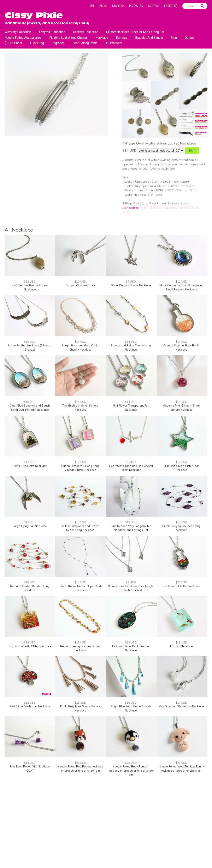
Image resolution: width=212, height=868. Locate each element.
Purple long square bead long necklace (181, 528)
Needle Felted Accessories (23, 38)
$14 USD (80, 342)
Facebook (118, 6)
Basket (171, 6)
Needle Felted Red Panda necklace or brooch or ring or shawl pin (80, 768)
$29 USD (181, 763)
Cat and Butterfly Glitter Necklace (30, 646)
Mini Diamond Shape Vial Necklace (181, 706)
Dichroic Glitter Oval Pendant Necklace (131, 648)
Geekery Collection (86, 32)
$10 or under (13, 43)
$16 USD (181, 462)
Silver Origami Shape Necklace (131, 285)
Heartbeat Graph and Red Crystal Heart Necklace (131, 468)
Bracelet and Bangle (149, 38)
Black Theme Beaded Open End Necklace (80, 588)
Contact (154, 6)
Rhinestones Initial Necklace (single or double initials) (131, 588)
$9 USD (131, 282)
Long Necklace (173, 208)
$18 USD (30, 402)
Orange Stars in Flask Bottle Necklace (181, 347)
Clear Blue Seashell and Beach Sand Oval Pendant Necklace (30, 408)
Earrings (122, 38)
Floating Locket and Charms (68, 38)
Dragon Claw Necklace (80, 285)
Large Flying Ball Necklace (30, 526)
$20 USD (181, 582)
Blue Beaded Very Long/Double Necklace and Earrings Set (131, 528)
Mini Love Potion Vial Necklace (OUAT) (30, 768)
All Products (114, 43)
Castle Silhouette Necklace (30, 466)
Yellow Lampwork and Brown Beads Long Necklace (80, 528)
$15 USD (80, 522)
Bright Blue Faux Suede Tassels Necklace (131, 708)
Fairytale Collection (52, 32)
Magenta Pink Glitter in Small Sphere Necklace (181, 408)
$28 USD (80, 763)
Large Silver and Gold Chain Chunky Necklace (80, 347)
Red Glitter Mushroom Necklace (30, 706)
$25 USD (131, 763)
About (103, 6)
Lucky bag (37, 43)
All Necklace (131, 208)
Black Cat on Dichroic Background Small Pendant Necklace (181, 287)
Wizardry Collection (18, 32)
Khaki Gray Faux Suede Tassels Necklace (80, 708)
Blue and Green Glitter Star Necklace (181, 468)
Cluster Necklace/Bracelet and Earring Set (135, 32)
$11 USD (181, 282)
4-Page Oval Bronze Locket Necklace (30, 287)
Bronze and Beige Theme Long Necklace (131, 347)
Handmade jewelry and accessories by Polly (47, 22)
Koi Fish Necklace (181, 646)
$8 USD (131, 462)
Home (91, 6)
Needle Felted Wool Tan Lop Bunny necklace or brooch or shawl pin (181, 768)
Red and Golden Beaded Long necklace (30, 588)
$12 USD (30, 282)
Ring (174, 38)
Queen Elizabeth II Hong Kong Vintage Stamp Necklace (80, 468)
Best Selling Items (85, 43)
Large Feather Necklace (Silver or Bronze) (30, 347)
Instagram (136, 6)
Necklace (102, 38)
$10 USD (80, 282)
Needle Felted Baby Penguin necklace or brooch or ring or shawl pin (131, 770)
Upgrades (58, 43)
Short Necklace (151, 208)
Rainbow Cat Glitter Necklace (181, 586)
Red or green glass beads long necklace (80, 648)
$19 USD (131, 522)
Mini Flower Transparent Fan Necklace (131, 408)
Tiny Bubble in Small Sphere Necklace (80, 408)
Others (189, 38)
